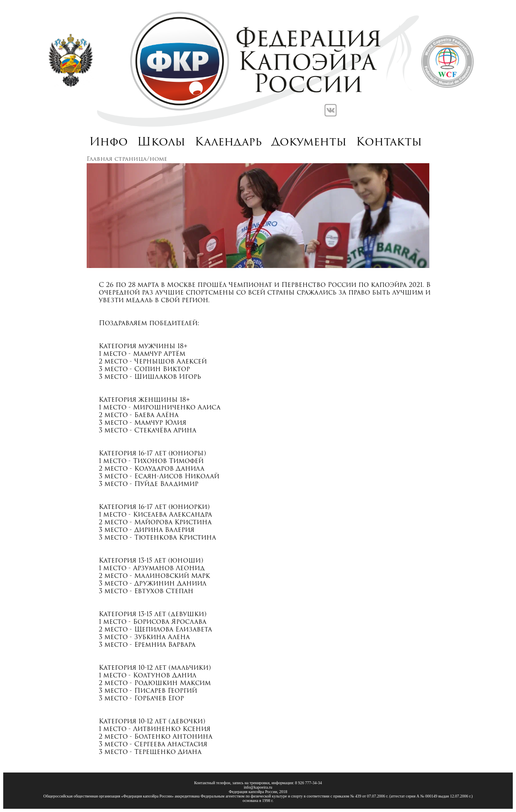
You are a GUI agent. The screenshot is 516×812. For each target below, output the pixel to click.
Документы (309, 143)
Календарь (228, 143)
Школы (161, 143)
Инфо (109, 143)
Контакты (389, 143)
